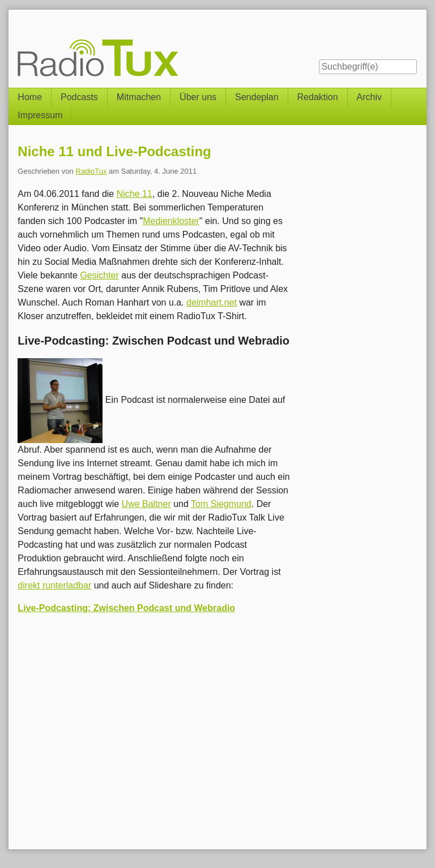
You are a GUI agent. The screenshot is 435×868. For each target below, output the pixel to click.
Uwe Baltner (146, 504)
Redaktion (318, 97)
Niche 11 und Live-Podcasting (114, 151)
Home (30, 97)
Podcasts (79, 97)
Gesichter (99, 275)
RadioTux (91, 171)
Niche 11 (135, 194)
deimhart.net (212, 302)
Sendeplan (257, 97)
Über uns (198, 97)
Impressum (40, 115)
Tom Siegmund (221, 504)
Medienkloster (171, 221)
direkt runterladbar (54, 585)
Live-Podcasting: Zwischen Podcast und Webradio (126, 608)
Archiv (369, 97)
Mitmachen (139, 97)
